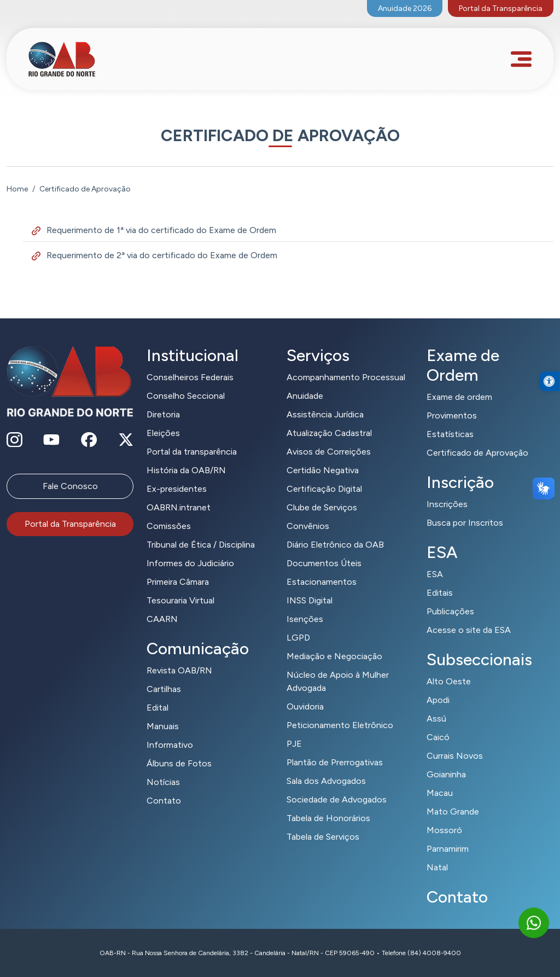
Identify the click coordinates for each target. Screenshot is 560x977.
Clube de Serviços (322, 507)
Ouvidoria (305, 706)
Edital (157, 708)
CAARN (162, 619)
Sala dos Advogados (326, 781)
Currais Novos (455, 756)
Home (17, 189)
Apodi (438, 700)
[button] (549, 401)
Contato (164, 801)
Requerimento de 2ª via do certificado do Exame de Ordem (154, 255)
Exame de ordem (459, 397)
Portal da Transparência (501, 8)
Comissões (169, 526)
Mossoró (444, 830)
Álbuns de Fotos (179, 763)
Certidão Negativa (323, 470)
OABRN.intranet (179, 507)
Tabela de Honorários (328, 818)
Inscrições (447, 504)
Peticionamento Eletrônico (340, 725)
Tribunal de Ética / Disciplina (201, 545)
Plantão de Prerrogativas (335, 762)
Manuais (163, 726)
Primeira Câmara (178, 582)
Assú (436, 719)
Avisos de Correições (329, 452)
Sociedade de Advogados (337, 799)
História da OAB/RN (186, 470)
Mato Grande (453, 812)
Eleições (163, 433)
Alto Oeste (449, 681)
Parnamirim (448, 849)
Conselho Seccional (186, 396)
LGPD (298, 638)
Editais (440, 593)
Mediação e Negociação (334, 656)
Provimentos (452, 415)
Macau (440, 793)
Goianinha (446, 774)
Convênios (308, 526)
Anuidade (305, 396)
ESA (435, 574)
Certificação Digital (324, 489)
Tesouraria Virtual (180, 600)
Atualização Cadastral (329, 433)
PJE (294, 744)
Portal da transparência (192, 452)
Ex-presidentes (177, 489)
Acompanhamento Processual (346, 377)
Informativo (170, 745)
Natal (437, 867)
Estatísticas (450, 434)
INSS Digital (310, 600)
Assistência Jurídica (325, 414)
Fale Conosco (70, 486)
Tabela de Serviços (323, 837)
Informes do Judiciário (190, 563)
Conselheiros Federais (190, 377)
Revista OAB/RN (179, 670)
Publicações (450, 611)
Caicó (438, 737)
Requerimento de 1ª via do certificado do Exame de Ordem (154, 230)
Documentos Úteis (324, 563)
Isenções (305, 619)
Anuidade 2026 (405, 8)
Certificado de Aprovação (477, 453)
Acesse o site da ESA (469, 630)
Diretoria (163, 414)
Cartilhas (164, 689)
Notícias (163, 782)
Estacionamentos (322, 582)
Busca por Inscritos (465, 523)
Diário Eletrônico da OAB (335, 545)
